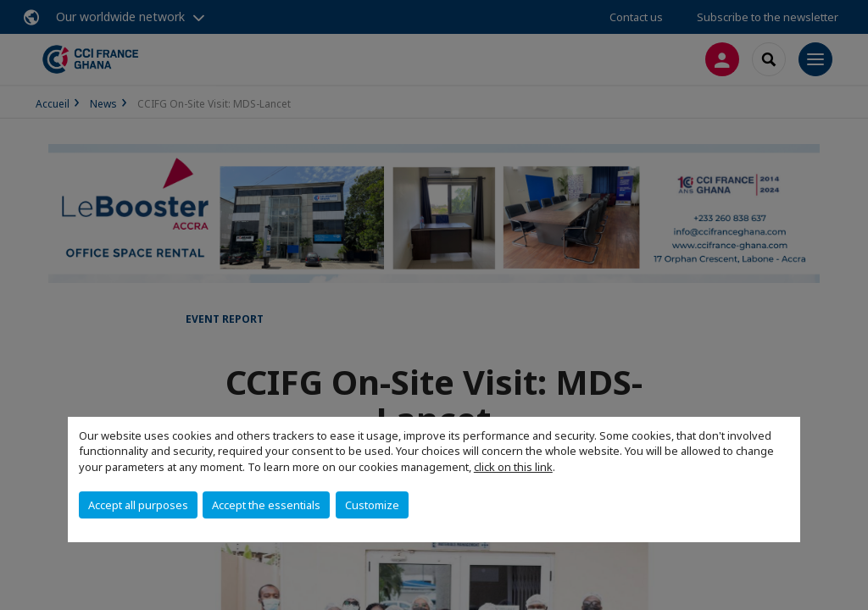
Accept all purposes (138, 505)
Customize (372, 505)
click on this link (513, 467)
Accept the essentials (266, 505)
